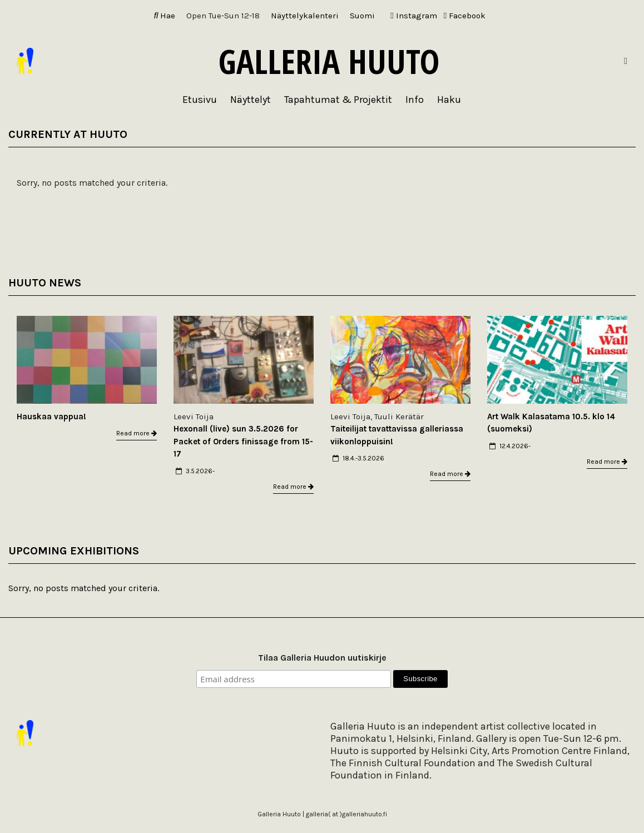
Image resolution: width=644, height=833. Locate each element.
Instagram (413, 16)
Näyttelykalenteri (305, 16)
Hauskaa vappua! (51, 416)
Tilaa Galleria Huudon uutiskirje (322, 658)
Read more (137, 433)
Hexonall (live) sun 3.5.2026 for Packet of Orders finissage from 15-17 (243, 441)
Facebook (465, 16)
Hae (165, 16)
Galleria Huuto (329, 61)
